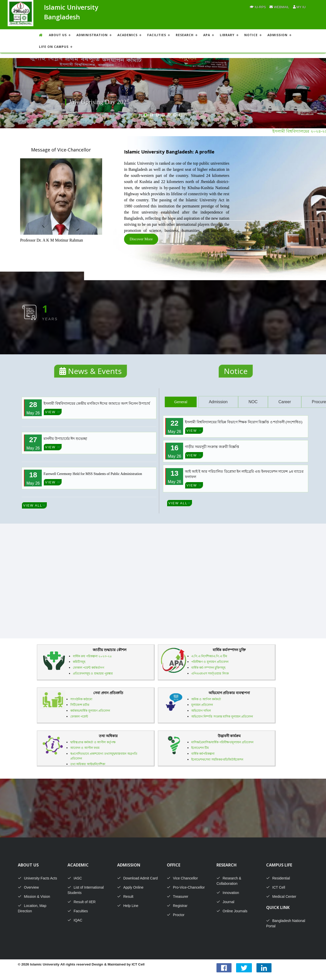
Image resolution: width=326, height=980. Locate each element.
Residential (278, 878)
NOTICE (251, 35)
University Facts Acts (37, 878)
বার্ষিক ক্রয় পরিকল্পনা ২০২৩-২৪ (92, 656)
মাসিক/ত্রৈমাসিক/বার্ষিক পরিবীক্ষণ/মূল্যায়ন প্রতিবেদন (222, 742)
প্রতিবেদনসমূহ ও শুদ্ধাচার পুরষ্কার (93, 674)
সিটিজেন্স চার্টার (80, 705)
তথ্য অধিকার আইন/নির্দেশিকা (88, 764)
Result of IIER (81, 902)
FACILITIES (157, 35)
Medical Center (281, 897)
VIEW (53, 412)
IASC (75, 878)
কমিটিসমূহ (79, 662)
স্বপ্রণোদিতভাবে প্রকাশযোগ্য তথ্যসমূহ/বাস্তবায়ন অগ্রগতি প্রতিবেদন (104, 756)
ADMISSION (277, 35)
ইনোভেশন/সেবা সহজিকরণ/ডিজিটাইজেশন (217, 760)
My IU (299, 7)
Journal (225, 902)
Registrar (177, 906)
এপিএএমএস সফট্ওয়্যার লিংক (210, 674)
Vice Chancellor (182, 878)
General (181, 402)
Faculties (78, 911)
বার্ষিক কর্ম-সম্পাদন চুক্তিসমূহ (208, 668)
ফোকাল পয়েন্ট (79, 717)
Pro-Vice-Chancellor (186, 887)
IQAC (75, 920)
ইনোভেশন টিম (200, 748)
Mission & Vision (34, 897)
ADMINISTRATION (92, 35)
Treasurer (178, 897)
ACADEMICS (127, 35)
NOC (253, 402)
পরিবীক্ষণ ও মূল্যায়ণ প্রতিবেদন (210, 662)
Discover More (141, 239)
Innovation (228, 893)
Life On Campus (54, 47)
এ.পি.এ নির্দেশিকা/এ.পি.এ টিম (209, 656)
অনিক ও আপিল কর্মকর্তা (206, 699)
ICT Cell (276, 887)
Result (125, 897)
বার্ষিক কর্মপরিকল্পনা (203, 754)
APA (207, 35)
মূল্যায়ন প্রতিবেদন (202, 705)
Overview (28, 887)
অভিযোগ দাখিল (201, 711)
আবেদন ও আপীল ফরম (85, 748)
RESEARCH (185, 35)
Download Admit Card (137, 878)
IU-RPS (258, 7)
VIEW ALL (34, 505)
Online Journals (232, 911)
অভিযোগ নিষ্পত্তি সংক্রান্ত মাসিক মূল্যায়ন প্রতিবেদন (222, 717)
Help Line (128, 906)
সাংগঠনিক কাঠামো (81, 699)
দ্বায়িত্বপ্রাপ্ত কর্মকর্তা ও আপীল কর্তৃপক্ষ (93, 742)
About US (58, 35)
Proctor (176, 915)
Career (285, 402)
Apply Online (130, 887)
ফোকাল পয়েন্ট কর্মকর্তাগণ (89, 668)
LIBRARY (227, 35)
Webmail (279, 7)
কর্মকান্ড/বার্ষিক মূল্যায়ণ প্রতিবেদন (90, 711)
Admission (218, 402)
